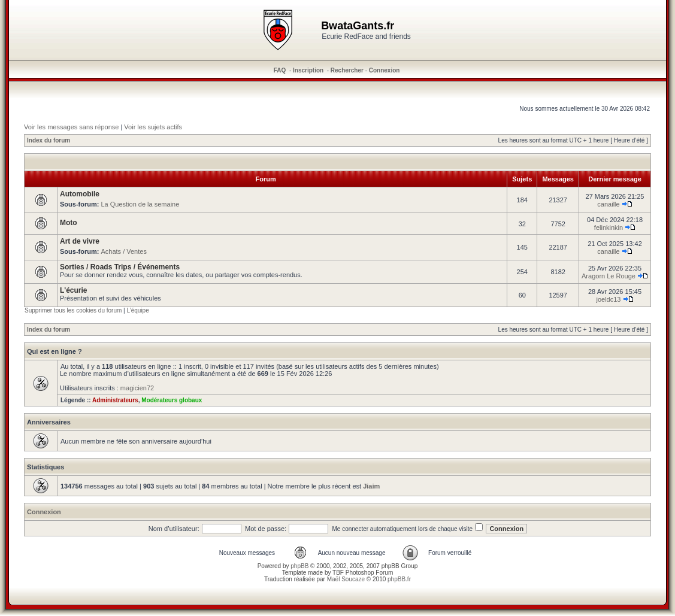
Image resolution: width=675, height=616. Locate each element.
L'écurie (74, 290)
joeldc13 (608, 299)
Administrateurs (115, 400)
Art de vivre (80, 241)
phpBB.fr (399, 579)
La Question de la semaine (140, 204)
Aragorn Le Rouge (609, 276)
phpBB (299, 566)
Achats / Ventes (123, 251)
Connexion (385, 70)
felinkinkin (609, 227)
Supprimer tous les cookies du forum (73, 310)
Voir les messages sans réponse (71, 127)
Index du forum (49, 140)
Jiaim (371, 486)
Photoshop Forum (370, 573)
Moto (69, 223)
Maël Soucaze (346, 579)
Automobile (80, 194)
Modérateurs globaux (172, 400)
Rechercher (347, 70)
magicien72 (137, 388)
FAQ (280, 70)
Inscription (308, 70)
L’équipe (137, 310)
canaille (608, 204)
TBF (338, 573)
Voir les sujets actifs (153, 127)
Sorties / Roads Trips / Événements (120, 267)
